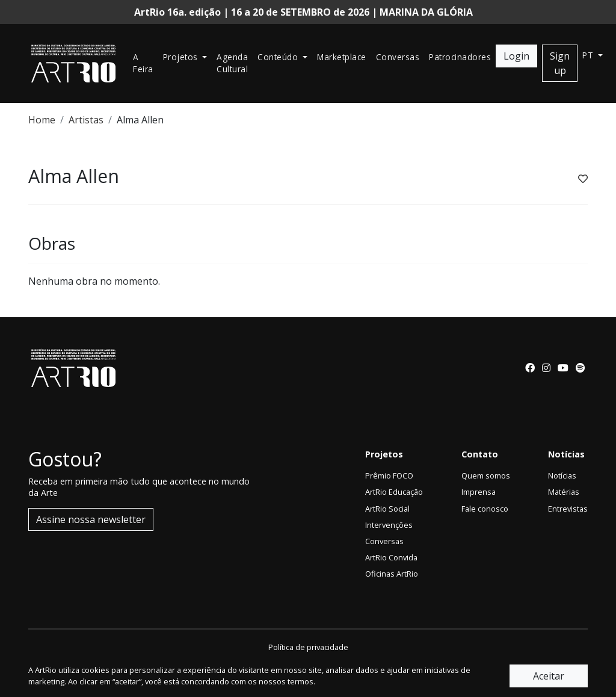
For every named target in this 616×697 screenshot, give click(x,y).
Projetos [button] (182, 57)
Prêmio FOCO (389, 476)
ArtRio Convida (391, 557)
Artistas (86, 120)
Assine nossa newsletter (91, 519)
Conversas (398, 57)
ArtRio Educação (394, 492)
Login (516, 56)
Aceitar (549, 676)
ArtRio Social (387, 509)
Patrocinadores (460, 57)
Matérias (564, 492)
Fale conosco (485, 509)
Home (42, 120)
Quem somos (486, 476)
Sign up (560, 63)
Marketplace (342, 57)
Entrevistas (568, 509)
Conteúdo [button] (279, 57)
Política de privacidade (308, 647)
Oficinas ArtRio (392, 574)
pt (589, 55)
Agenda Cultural (232, 63)
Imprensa (479, 492)
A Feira (143, 63)
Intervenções (389, 525)
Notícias (562, 476)
